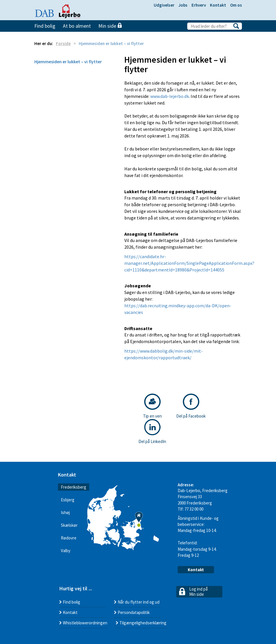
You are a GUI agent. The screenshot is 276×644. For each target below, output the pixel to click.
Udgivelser (164, 5)
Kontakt (218, 5)
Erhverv (199, 5)
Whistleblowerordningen (85, 623)
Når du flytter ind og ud (139, 602)
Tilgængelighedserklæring (143, 623)
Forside (63, 43)
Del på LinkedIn (152, 432)
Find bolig (45, 26)
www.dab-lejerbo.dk (170, 96)
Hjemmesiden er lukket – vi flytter (68, 62)
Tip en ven (152, 406)
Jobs (183, 5)
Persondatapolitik (134, 612)
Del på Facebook (191, 406)
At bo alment (77, 26)
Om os (236, 5)
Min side (110, 26)
